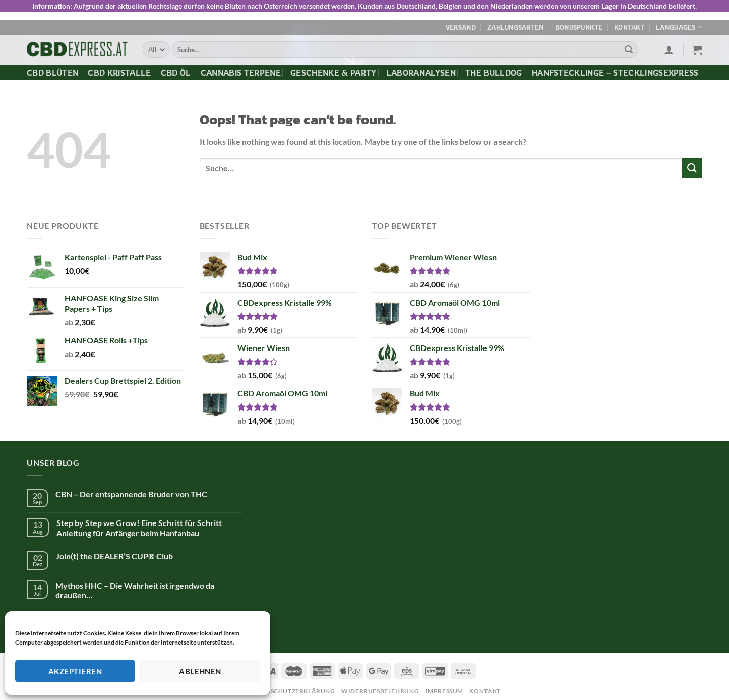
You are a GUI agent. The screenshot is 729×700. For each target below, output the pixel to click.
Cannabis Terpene (241, 69)
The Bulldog (494, 69)
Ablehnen (200, 671)
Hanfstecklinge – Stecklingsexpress (615, 69)
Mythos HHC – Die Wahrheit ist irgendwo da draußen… (135, 587)
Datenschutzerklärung (292, 688)
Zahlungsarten (515, 24)
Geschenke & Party (333, 69)
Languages (679, 24)
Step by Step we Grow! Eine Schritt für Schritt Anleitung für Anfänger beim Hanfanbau (139, 524)
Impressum (445, 688)
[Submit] (629, 46)
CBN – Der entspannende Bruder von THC (131, 490)
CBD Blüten (52, 69)
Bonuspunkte (579, 24)
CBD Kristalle (119, 69)
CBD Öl (176, 69)
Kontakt (629, 24)
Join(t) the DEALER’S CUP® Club (114, 552)
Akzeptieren (75, 671)
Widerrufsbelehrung (380, 688)
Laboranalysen (421, 69)
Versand (461, 24)
